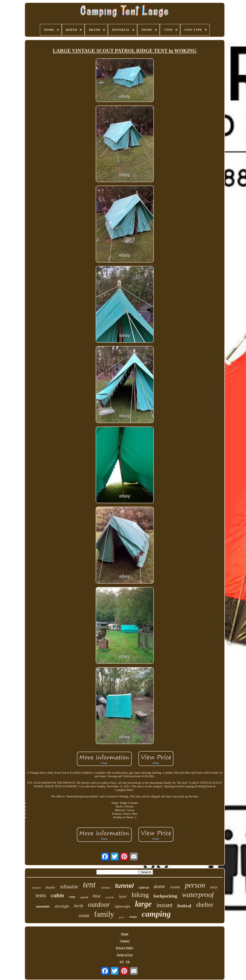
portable (110, 897)
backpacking (165, 896)
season (36, 887)
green (122, 917)
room (84, 915)
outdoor (99, 904)
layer (123, 896)
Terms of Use (125, 955)
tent (89, 885)
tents (41, 895)
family (104, 914)
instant (164, 905)
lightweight (123, 906)
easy (214, 887)
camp (72, 897)
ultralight (62, 906)
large (143, 904)
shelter (205, 905)
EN (122, 962)
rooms (175, 887)
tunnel (124, 886)
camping (156, 914)
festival (184, 906)
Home (125, 934)
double (50, 887)
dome (160, 886)
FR (128, 962)
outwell (84, 897)
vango (133, 917)
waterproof (198, 894)
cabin (58, 895)
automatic (43, 906)
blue (97, 896)
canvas (144, 887)
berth (79, 906)
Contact (125, 941)
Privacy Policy (125, 948)
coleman (105, 888)
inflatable (69, 887)
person (195, 885)
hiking (140, 895)
